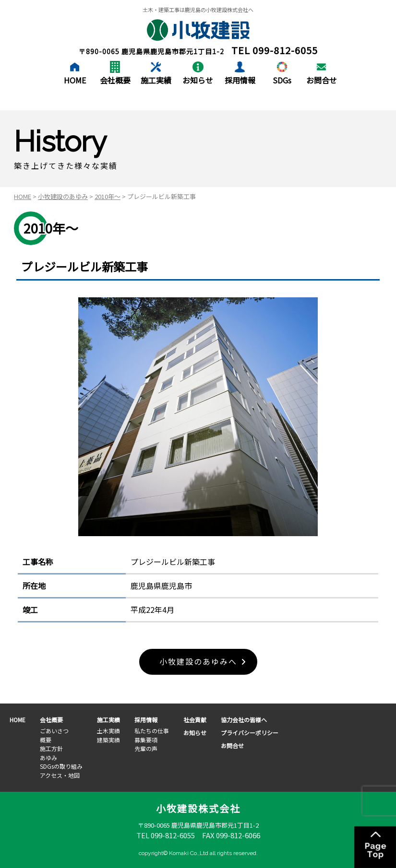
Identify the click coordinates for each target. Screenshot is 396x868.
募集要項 (146, 740)
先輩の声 (146, 748)
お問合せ (322, 80)
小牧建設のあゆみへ (198, 662)
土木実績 (108, 731)
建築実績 (108, 740)
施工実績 (156, 80)
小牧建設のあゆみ (63, 196)
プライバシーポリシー (250, 733)
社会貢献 (195, 720)
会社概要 (115, 80)
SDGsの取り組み (61, 766)
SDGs (282, 80)
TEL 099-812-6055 (166, 836)
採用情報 (240, 80)
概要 (46, 740)
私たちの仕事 (152, 731)
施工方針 (51, 748)
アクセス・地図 (60, 775)
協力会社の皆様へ (244, 720)
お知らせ (198, 80)
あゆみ (48, 757)
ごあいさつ (54, 731)
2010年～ (108, 196)
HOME (75, 80)
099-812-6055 (285, 50)
